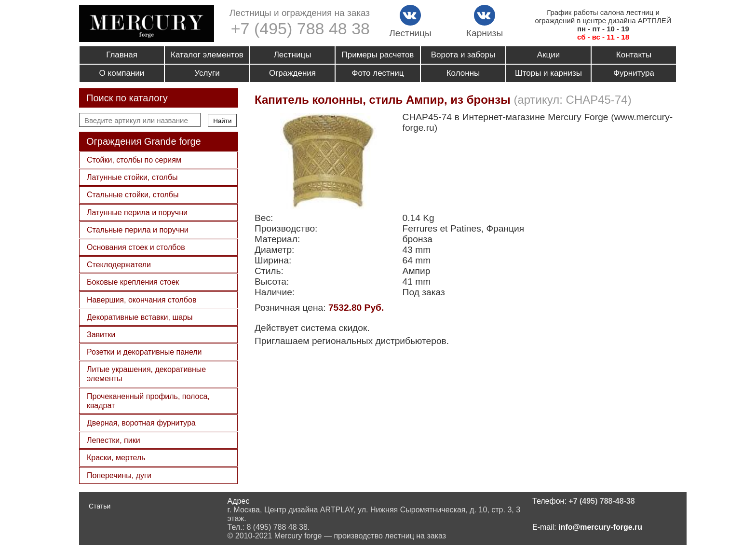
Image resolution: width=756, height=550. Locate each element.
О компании (122, 73)
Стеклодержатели (119, 265)
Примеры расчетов (378, 55)
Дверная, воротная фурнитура (141, 423)
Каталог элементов (207, 55)
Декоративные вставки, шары (140, 317)
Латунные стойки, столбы (132, 177)
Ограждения (292, 73)
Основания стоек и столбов (136, 247)
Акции (549, 55)
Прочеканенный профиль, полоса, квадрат (148, 401)
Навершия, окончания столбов (142, 300)
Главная (122, 55)
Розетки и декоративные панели (144, 352)
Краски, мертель (116, 458)
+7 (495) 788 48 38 (300, 28)
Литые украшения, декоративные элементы (146, 374)
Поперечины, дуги (119, 475)
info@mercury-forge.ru (600, 527)
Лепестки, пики (114, 440)
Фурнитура (634, 73)
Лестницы (293, 55)
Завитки (101, 335)
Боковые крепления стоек (133, 282)
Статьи (100, 506)
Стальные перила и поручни (138, 230)
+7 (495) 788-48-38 (601, 501)
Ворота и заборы (463, 55)
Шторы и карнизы (548, 73)
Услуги (207, 73)
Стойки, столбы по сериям (134, 160)
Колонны (463, 73)
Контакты (634, 55)
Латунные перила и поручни (137, 213)
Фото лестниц (378, 73)
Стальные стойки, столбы (133, 195)
